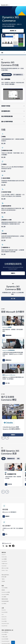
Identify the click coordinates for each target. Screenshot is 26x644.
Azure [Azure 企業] (3, 614)
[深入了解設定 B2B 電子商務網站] (3, 227)
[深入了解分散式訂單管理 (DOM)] (3, 185)
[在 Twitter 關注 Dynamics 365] (3, 546)
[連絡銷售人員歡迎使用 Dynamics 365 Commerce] (13, 31)
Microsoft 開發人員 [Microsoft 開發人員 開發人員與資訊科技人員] (5, 632)
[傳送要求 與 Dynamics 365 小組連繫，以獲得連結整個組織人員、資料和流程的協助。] (6, 516)
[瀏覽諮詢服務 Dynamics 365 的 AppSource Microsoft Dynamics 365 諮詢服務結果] (7, 336)
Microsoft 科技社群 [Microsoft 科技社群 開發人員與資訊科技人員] (5, 639)
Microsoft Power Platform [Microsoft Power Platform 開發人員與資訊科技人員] (6, 643)
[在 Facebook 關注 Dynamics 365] (13, 546)
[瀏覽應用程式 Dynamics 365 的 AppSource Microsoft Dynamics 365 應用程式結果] (7, 360)
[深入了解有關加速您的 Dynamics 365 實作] (6, 383)
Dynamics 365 (5, 5)
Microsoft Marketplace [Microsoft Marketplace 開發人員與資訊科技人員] (5, 641)
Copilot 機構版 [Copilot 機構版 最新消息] (4, 559)
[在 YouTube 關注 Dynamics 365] (10, 546)
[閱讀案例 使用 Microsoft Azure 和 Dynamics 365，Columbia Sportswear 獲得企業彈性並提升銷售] (13, 435)
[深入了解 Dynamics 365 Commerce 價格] (13, 299)
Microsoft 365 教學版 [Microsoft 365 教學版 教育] (5, 595)
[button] (4, 36)
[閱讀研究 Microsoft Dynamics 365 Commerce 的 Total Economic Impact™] (13, 273)
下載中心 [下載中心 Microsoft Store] (3, 579)
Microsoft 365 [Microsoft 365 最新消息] (4, 566)
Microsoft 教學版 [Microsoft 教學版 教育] (5, 588)
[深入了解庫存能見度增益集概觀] (3, 241)
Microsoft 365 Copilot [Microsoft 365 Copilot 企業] (5, 623)
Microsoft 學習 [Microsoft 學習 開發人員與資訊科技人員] (4, 634)
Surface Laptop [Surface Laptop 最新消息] (4, 557)
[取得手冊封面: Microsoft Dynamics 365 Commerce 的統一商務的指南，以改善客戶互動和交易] (8, 484)
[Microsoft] (13, 1)
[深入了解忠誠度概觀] (3, 254)
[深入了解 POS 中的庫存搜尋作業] (3, 213)
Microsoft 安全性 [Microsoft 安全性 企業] (5, 612)
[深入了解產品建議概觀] (3, 199)
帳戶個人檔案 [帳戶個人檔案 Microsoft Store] (4, 577)
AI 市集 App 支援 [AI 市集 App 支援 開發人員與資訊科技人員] (5, 637)
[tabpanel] (13, 101)
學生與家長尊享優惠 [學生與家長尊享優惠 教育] (5, 601)
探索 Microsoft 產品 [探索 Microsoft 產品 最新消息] (5, 568)
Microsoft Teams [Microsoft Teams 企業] (4, 626)
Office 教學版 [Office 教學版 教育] (4, 597)
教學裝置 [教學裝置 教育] (3, 590)
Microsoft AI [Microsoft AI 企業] (4, 610)
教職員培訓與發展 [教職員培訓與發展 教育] (5, 599)
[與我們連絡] (13, 642)
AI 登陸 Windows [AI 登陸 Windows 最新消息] (5, 564)
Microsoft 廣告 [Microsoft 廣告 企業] (4, 621)
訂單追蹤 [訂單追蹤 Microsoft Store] (3, 581)
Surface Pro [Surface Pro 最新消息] (4, 555)
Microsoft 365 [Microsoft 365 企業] (4, 619)
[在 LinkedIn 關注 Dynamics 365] (7, 546)
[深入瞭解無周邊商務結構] (3, 157)
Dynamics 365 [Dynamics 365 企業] (4, 617)
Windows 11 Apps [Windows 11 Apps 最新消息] (5, 570)
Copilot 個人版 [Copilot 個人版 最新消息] (4, 561)
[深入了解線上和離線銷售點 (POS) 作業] (3, 144)
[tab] (7, 75)
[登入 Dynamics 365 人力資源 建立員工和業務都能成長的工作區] (5, 534)
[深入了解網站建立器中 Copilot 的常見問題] (3, 171)
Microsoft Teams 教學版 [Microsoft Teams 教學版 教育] (6, 592)
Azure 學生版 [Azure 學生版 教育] (4, 604)
